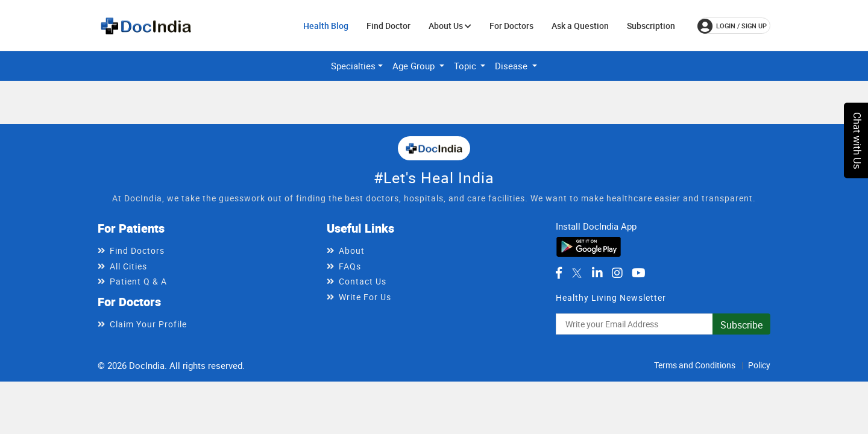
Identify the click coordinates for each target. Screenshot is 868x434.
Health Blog (326, 26)
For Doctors (511, 26)
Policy (759, 365)
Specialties (353, 66)
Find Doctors (137, 250)
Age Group (415, 66)
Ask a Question (580, 26)
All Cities (128, 266)
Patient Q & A (138, 281)
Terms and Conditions (695, 365)
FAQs (350, 266)
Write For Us (365, 297)
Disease (512, 66)
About (352, 250)
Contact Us (363, 281)
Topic (466, 66)
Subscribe (741, 325)
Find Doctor (388, 26)
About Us (450, 26)
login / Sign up (732, 26)
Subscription (651, 26)
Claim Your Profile (148, 324)
